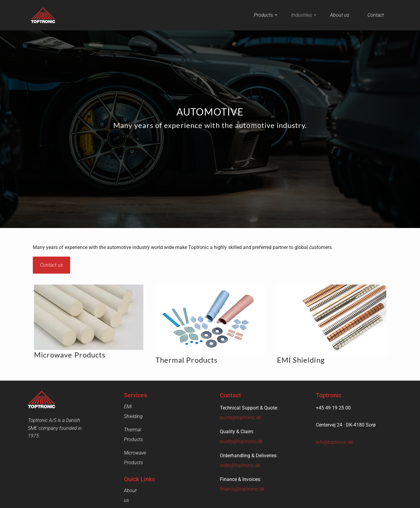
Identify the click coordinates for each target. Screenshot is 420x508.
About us (340, 15)
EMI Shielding (138, 407)
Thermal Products (143, 420)
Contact (376, 15)
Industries (304, 15)
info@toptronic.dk (335, 442)
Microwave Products (145, 433)
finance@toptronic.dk (242, 489)
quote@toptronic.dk (241, 418)
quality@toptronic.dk (241, 441)
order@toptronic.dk (240, 465)
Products (265, 15)
